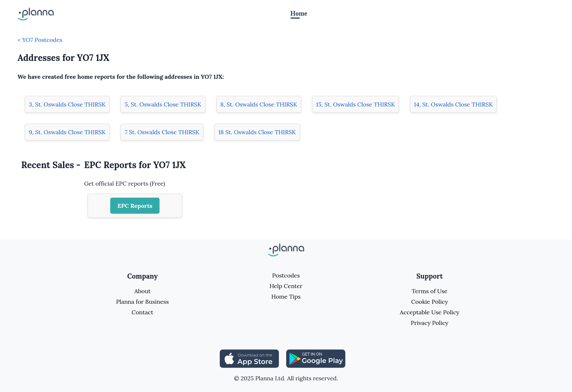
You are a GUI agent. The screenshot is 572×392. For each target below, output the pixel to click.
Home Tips (286, 296)
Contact (143, 312)
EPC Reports (135, 206)
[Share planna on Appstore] (249, 358)
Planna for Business (142, 302)
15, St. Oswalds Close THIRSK (356, 104)
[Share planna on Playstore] (316, 358)
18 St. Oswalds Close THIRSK (257, 132)
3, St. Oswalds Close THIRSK (67, 104)
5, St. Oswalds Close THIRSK (163, 104)
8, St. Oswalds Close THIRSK (259, 104)
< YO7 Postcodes (40, 40)
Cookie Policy (430, 302)
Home (299, 13)
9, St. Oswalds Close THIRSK (67, 132)
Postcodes (286, 275)
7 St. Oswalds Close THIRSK (162, 132)
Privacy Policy (429, 323)
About (142, 291)
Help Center (286, 286)
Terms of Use (430, 291)
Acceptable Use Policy (429, 312)
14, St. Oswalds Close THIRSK (453, 104)
